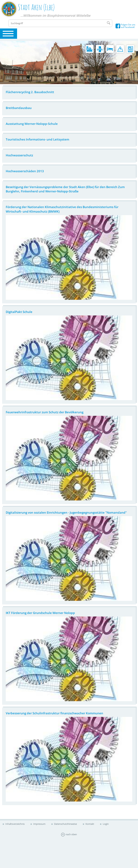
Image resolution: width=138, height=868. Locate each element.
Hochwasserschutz (19, 155)
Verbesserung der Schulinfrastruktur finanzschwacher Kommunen (54, 713)
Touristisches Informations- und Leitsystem (37, 139)
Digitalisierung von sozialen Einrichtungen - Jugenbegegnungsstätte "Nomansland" (66, 512)
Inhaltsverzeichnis (15, 824)
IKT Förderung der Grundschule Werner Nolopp (40, 613)
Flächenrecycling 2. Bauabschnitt (30, 92)
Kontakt (90, 824)
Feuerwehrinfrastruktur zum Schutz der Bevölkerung (45, 412)
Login (105, 824)
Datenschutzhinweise (65, 824)
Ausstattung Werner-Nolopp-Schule (32, 124)
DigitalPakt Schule (19, 312)
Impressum (39, 824)
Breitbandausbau (19, 108)
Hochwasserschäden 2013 (25, 171)
